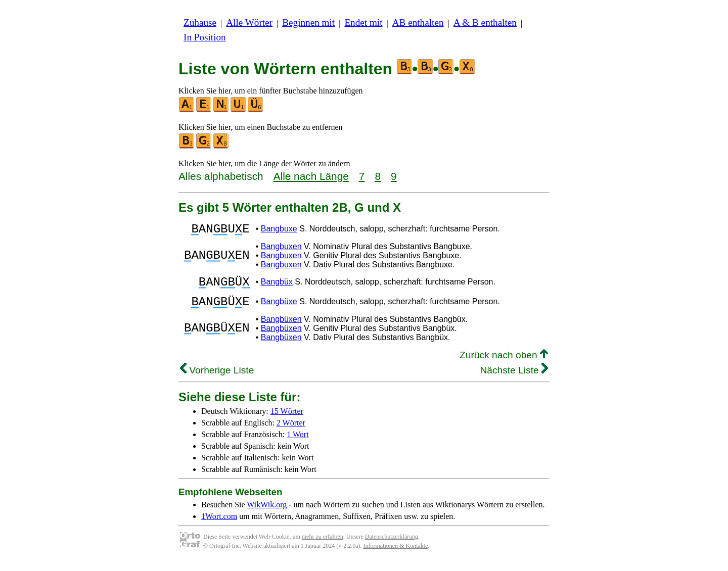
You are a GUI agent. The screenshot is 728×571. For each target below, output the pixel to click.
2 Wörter (291, 432)
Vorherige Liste (217, 379)
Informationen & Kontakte (396, 555)
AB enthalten (418, 22)
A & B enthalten (485, 22)
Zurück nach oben (504, 364)
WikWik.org (267, 514)
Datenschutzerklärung (392, 546)
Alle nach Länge (311, 176)
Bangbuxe (279, 230)
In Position (205, 37)
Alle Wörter (249, 22)
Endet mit (363, 22)
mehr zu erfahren (323, 546)
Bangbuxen (281, 249)
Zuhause (200, 22)
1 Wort (298, 443)
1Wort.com (219, 525)
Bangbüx (277, 286)
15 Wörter (287, 420)
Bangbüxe (279, 309)
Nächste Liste (514, 379)
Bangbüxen (281, 328)
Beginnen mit (308, 22)
